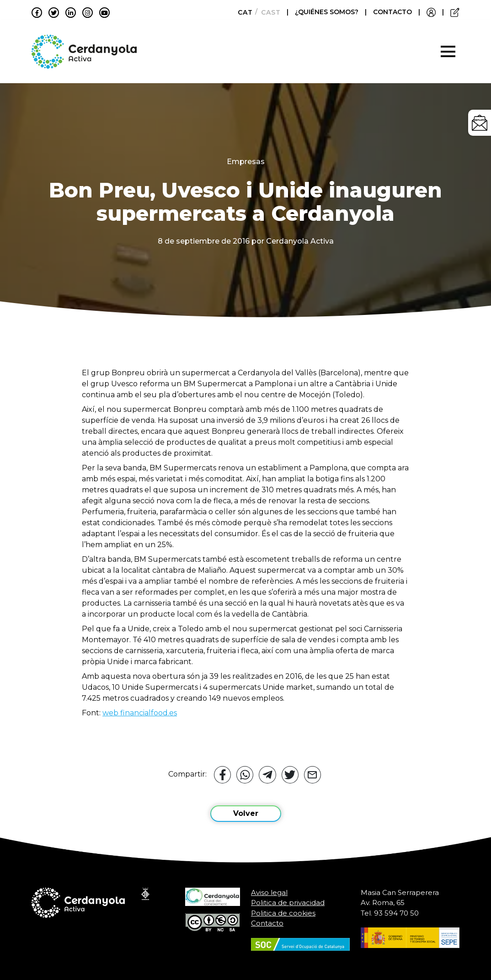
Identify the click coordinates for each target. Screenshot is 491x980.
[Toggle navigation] (448, 52)
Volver (246, 813)
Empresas (246, 162)
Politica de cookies (283, 913)
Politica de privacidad (288, 903)
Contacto (267, 923)
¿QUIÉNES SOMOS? (328, 12)
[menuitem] (243, 12)
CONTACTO (392, 12)
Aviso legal (269, 892)
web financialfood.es (140, 713)
